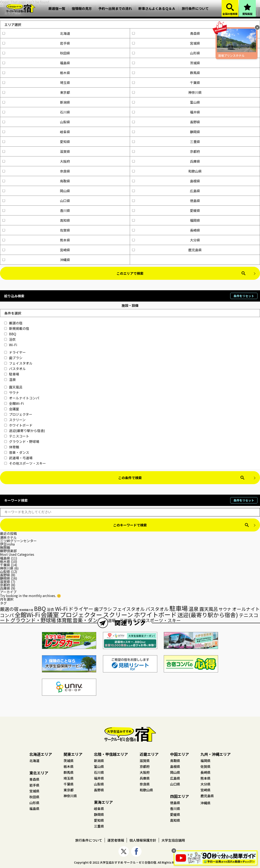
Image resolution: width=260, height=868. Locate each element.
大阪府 (36, 161)
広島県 (166, 191)
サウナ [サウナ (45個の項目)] (225, 609)
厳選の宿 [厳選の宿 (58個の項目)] (9, 609)
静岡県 (166, 132)
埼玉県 (36, 83)
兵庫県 (166, 161)
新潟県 (36, 102)
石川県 (36, 112)
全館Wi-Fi (14, 403)
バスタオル (15, 369)
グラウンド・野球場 (22, 441)
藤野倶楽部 (8, 551)
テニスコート (17, 436)
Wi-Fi (11, 345)
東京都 (36, 92)
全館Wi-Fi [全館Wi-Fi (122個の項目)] (27, 615)
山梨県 (36, 122)
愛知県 (36, 142)
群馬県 (166, 73)
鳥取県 (36, 181)
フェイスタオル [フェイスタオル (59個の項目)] (129, 609)
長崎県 (166, 230)
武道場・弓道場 (18, 458)
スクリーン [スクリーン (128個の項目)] (118, 615)
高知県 (36, 220)
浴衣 (10, 339)
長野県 (166, 122)
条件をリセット (244, 296)
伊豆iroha (7, 544)
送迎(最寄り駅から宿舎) (25, 431)
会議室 (12, 409)
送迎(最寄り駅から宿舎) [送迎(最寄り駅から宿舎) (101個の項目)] (208, 615)
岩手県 (36, 43)
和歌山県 (167, 171)
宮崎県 (36, 250)
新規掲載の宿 (17, 328)
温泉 (10, 379)
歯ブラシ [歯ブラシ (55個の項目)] (103, 609)
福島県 (36, 63)
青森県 (166, 33)
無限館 (5, 547)
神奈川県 (167, 92)
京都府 (166, 151)
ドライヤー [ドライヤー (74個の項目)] (81, 609)
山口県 (36, 201)
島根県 (166, 181)
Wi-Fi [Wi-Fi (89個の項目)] (61, 609)
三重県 (166, 142)
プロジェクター (18, 414)
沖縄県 (36, 260)
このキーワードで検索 (130, 525)
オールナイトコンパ (22, 398)
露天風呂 (13, 387)
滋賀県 (36, 151)
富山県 (166, 102)
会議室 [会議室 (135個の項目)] (50, 614)
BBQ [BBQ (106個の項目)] (40, 608)
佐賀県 (36, 230)
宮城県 (166, 43)
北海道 (36, 33)
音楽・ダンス (17, 452)
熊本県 (36, 240)
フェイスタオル (18, 363)
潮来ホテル (8, 537)
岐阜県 (36, 132)
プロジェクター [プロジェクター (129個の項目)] (81, 615)
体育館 (12, 447)
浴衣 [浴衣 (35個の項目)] (51, 609)
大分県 (166, 240)
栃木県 (36, 73)
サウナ (12, 392)
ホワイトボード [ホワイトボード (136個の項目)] (155, 614)
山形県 (166, 53)
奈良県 (36, 171)
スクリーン (15, 420)
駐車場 (12, 374)
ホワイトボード (18, 425)
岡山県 (36, 191)
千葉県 (166, 83)
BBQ (10, 334)
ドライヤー (15, 352)
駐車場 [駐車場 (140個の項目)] (179, 608)
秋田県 (36, 53)
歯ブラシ (13, 358)
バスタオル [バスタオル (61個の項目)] (157, 609)
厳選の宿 (13, 323)
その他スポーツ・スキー (25, 463)
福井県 (166, 112)
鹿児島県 (167, 250)
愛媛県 (166, 210)
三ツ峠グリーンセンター (18, 541)
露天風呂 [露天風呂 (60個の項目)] (209, 609)
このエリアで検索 (130, 273)
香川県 (36, 210)
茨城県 (166, 63)
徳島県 (166, 201)
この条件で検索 (130, 478)
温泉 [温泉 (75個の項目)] (194, 609)
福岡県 (166, 220)
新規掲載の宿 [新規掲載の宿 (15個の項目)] (26, 610)
